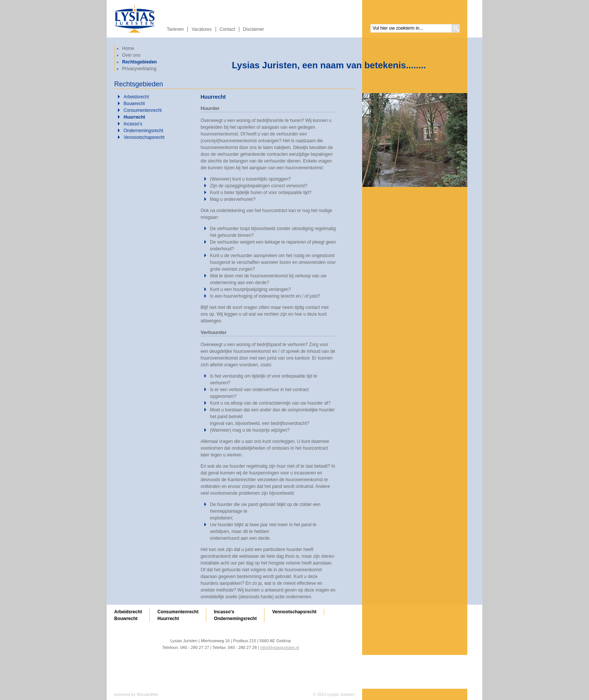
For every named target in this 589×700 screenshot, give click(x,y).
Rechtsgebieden (140, 62)
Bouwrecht (134, 104)
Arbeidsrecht (136, 97)
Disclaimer (254, 29)
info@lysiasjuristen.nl (280, 647)
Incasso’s (133, 124)
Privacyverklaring (139, 69)
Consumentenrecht (143, 110)
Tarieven (175, 29)
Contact (227, 29)
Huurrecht (134, 117)
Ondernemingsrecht (143, 131)
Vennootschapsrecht (144, 137)
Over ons (131, 55)
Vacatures (202, 29)
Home (128, 48)
